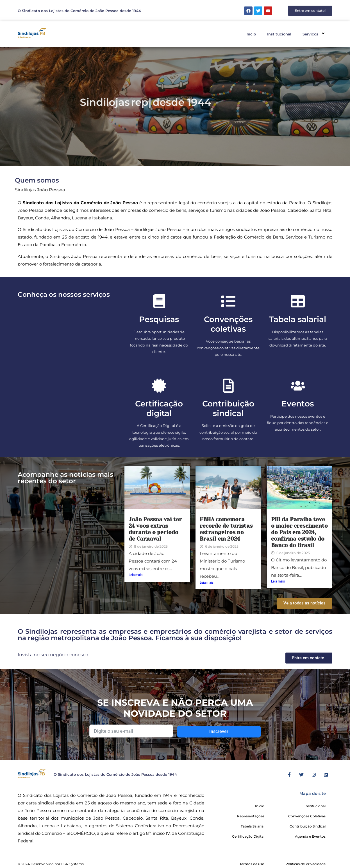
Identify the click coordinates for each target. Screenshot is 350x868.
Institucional (279, 34)
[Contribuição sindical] (228, 386)
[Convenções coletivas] (228, 301)
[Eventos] (298, 386)
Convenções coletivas (228, 324)
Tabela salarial (298, 319)
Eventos (298, 404)
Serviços (315, 34)
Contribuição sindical (228, 408)
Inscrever (219, 731)
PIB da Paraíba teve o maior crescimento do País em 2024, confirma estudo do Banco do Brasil (299, 532)
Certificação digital (159, 408)
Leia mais (136, 575)
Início (251, 34)
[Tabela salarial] (298, 301)
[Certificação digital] (159, 386)
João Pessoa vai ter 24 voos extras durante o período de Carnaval (155, 529)
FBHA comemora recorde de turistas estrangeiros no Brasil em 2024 (226, 529)
